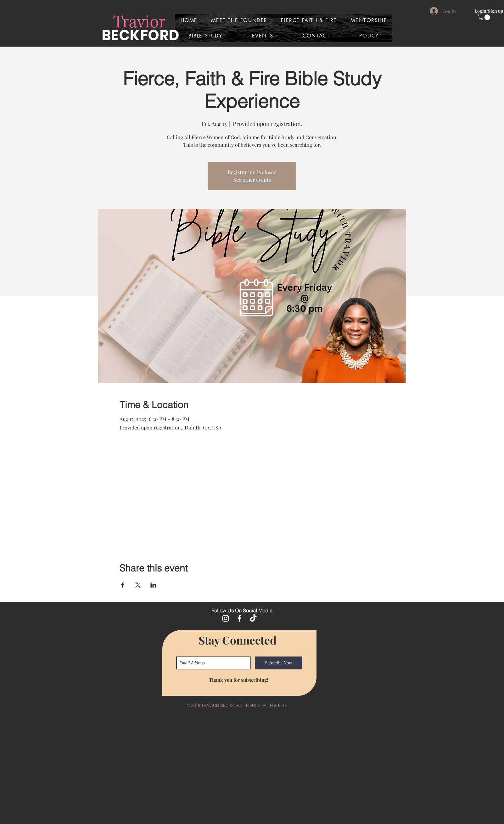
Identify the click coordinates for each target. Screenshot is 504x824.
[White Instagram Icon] (226, 618)
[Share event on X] (138, 585)
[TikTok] (253, 618)
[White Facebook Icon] (239, 618)
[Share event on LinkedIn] (153, 585)
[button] (484, 17)
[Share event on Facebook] (123, 585)
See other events (252, 180)
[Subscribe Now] (279, 663)
